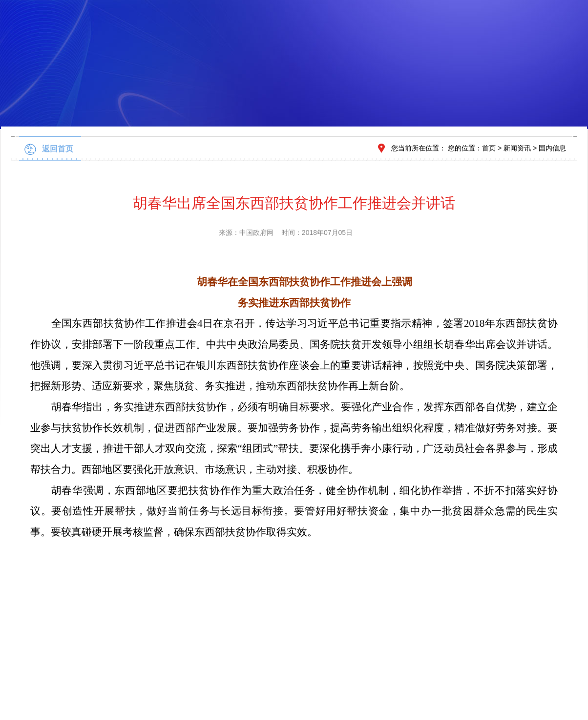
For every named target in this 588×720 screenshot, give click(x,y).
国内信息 (552, 148)
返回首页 (58, 149)
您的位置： (465, 148)
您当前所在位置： (419, 148)
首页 (489, 148)
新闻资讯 (517, 148)
